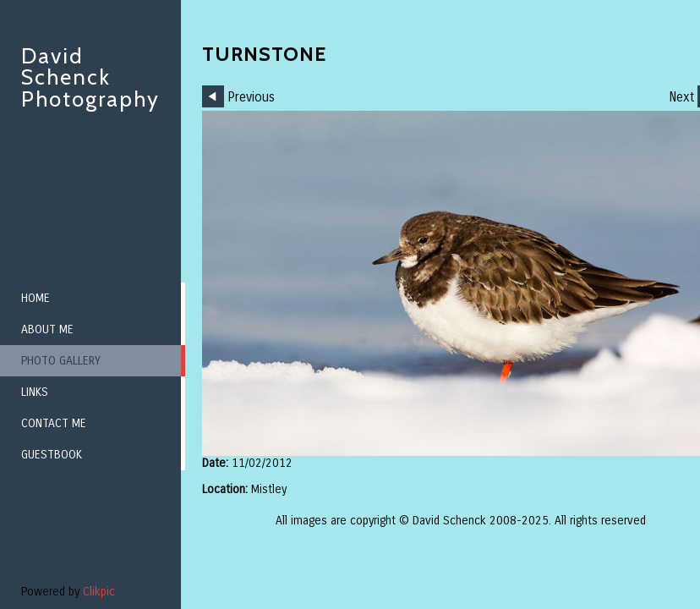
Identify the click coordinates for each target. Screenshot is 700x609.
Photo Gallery (61, 361)
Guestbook (52, 455)
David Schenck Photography (90, 77)
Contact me (54, 423)
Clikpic (99, 592)
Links (35, 392)
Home (36, 298)
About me (47, 329)
